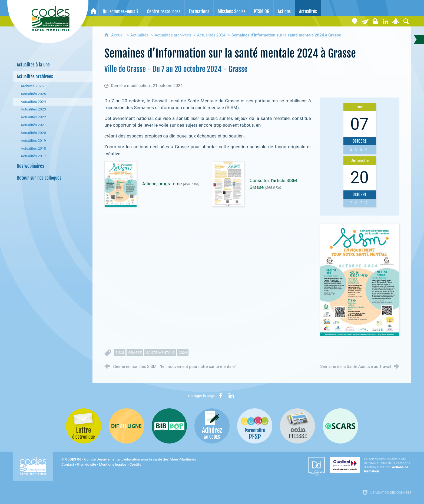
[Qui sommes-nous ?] (121, 8)
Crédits (135, 464)
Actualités (139, 35)
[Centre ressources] (164, 8)
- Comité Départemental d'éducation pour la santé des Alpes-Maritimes (131, 459)
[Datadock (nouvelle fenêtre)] (317, 466)
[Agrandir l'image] (359, 280)
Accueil (118, 35)
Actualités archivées (173, 35)
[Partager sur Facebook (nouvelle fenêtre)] (221, 396)
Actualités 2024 (211, 35)
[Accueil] (93, 8)
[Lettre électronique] (365, 21)
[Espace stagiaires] (375, 21)
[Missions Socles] (232, 8)
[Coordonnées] (355, 21)
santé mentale (160, 353)
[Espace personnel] (396, 21)
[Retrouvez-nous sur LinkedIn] (386, 21)
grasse (135, 353)
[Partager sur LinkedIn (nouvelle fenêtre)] (231, 396)
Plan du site (87, 464)
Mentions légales (113, 464)
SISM (120, 353)
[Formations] (199, 8)
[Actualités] (308, 8)
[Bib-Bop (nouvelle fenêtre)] (169, 426)
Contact (68, 464)
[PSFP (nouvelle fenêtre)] (255, 426)
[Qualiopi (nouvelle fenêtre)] (371, 465)
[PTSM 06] (262, 8)
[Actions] (284, 8)
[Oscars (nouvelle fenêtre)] (340, 426)
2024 (183, 353)
